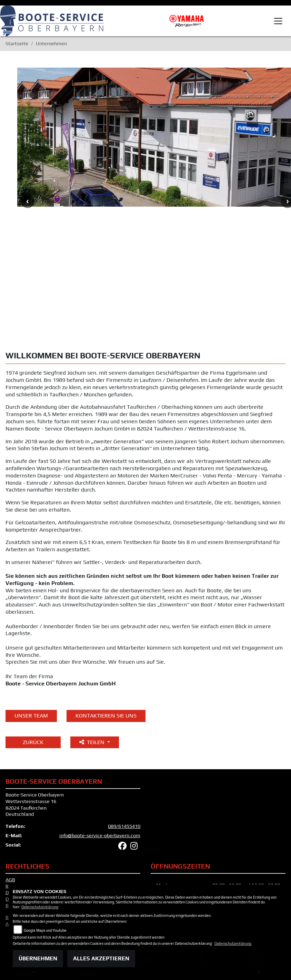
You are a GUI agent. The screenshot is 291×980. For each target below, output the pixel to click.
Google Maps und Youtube (45, 930)
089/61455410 (124, 826)
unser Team (31, 716)
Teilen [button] (93, 742)
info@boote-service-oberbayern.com (100, 835)
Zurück (33, 742)
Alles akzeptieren (101, 958)
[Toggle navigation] (278, 21)
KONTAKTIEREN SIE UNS (106, 716)
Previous (28, 201)
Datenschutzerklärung (40, 907)
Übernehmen (38, 958)
